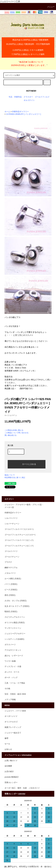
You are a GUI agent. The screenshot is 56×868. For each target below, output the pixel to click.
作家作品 (18, 97)
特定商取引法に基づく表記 (15, 478)
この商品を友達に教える (14, 430)
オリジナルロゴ (11, 722)
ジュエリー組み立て (13, 733)
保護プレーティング (13, 727)
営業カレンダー (11, 783)
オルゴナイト (29, 100)
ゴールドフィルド (42, 97)
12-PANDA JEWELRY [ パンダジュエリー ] (24, 114)
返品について (10, 475)
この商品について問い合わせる (17, 433)
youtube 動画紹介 (12, 777)
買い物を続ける (11, 435)
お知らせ (8, 749)
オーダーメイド (11, 716)
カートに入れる (27, 464)
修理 (6, 738)
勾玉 (11, 97)
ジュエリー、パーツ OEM (15, 711)
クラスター (28, 97)
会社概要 (8, 766)
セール (7, 744)
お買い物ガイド (11, 761)
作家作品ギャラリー (20, 112)
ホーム (7, 112)
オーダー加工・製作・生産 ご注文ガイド (22, 788)
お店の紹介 (9, 772)
